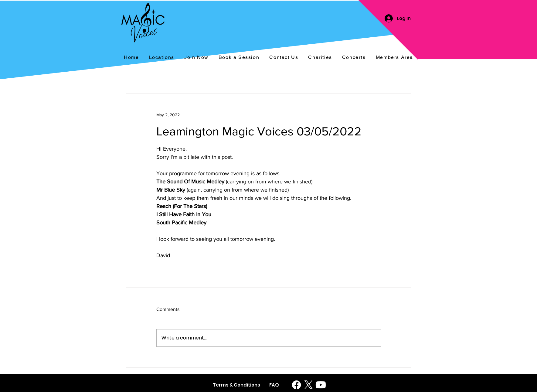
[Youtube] (321, 385)
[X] (309, 385)
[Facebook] (296, 385)
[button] (354, 58)
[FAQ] (274, 385)
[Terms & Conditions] (236, 385)
